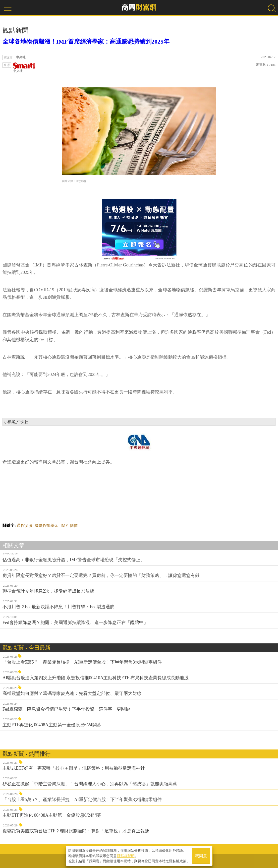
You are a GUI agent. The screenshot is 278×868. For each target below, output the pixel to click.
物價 (74, 526)
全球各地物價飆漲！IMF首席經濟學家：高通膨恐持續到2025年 (86, 42)
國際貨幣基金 (47, 526)
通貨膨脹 (25, 526)
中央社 (24, 68)
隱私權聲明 (126, 856)
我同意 (201, 856)
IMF (64, 526)
